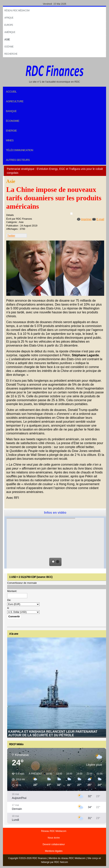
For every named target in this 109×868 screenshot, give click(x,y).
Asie (7, 39)
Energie (11, 131)
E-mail (100, 219)
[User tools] (71, 214)
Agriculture (15, 101)
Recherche (11, 54)
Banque (11, 111)
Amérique (10, 32)
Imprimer (86, 219)
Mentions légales (54, 851)
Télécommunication (19, 150)
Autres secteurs (18, 160)
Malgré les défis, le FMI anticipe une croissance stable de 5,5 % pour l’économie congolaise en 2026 (54, 733)
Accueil (11, 92)
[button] (17, 780)
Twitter (11, 236)
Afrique (9, 18)
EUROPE (9, 25)
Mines (10, 140)
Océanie (9, 47)
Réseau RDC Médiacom (17, 11)
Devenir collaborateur (54, 844)
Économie (12, 121)
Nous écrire (54, 838)
